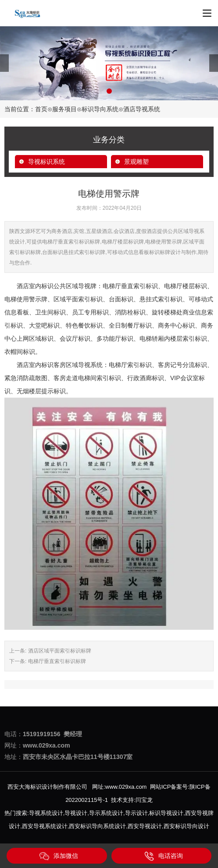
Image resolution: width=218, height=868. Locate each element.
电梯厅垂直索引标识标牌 (57, 661)
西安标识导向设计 (186, 826)
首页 (41, 109)
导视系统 (90, 365)
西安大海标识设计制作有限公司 (47, 787)
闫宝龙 (144, 800)
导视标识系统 (46, 162)
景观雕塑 (136, 162)
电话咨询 (164, 856)
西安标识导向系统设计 (97, 826)
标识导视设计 (166, 813)
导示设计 (136, 813)
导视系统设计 (46, 813)
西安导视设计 (145, 826)
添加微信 (59, 856)
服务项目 (64, 109)
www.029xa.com (126, 787)
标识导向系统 (100, 109)
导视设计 (76, 813)
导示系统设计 (106, 813)
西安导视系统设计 (45, 826)
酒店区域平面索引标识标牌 (60, 651)
